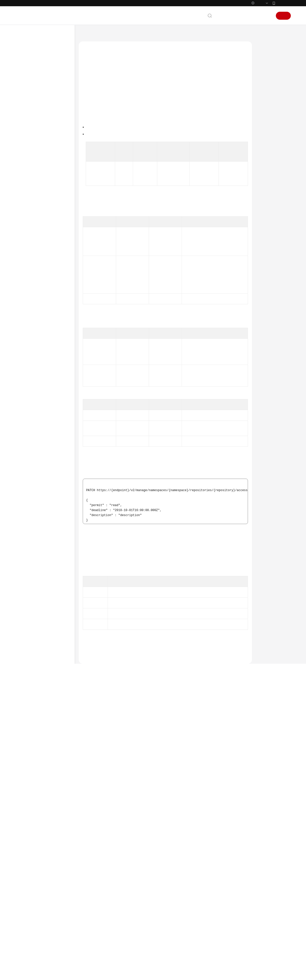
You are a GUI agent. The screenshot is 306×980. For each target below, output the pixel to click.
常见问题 (27, 375)
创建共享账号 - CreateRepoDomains (49, 195)
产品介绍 (27, 73)
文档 (230, 16)
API (27, 153)
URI (264, 96)
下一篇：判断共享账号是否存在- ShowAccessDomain (120, 884)
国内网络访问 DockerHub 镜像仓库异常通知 (205, 919)
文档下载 (27, 391)
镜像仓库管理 (39, 169)
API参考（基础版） (35, 121)
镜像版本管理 (39, 177)
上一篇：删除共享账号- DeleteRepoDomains (114, 877)
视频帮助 (27, 383)
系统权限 (27, 454)
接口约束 (267, 68)
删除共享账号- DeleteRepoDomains (49, 220)
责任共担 (27, 422)
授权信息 (267, 87)
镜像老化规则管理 (42, 295)
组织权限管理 (39, 263)
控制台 (254, 16)
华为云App (284, 3)
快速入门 (27, 81)
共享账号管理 (39, 185)
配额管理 (36, 311)
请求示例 (267, 124)
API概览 (30, 145)
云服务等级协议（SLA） (39, 430)
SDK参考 (27, 359)
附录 (28, 343)
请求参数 (267, 106)
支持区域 (27, 446)
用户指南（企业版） (36, 97)
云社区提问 (114, 941)
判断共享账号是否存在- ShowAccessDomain (51, 245)
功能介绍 (267, 58)
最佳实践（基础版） (36, 105)
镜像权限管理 (39, 271)
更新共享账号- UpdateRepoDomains (50, 233)
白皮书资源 (29, 438)
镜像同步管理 (39, 279)
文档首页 (85, 35)
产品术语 (27, 414)
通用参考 (27, 406)
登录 (266, 16)
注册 (283, 16)
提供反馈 (119, 921)
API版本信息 (38, 255)
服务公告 (27, 65)
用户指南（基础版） (36, 89)
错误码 (266, 162)
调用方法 (267, 77)
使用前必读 (33, 129)
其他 (33, 319)
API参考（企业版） (35, 351)
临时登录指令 (39, 303)
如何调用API (33, 137)
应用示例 (31, 327)
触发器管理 (38, 287)
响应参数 (267, 115)
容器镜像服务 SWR (109, 35)
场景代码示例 (31, 367)
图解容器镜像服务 (187, 932)
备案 (241, 16)
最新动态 (27, 57)
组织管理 (36, 161)
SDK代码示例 (270, 143)
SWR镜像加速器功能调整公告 (195, 925)
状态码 (266, 153)
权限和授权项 (34, 335)
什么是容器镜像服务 (189, 938)
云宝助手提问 (92, 941)
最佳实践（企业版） (36, 113)
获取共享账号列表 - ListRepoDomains (48, 208)
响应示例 (267, 134)
